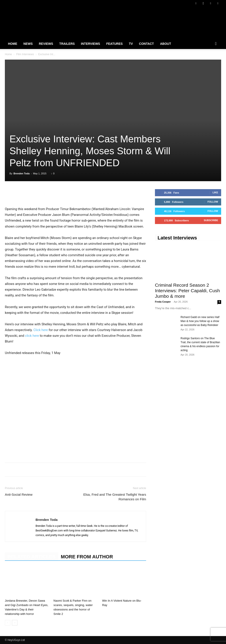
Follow (213, 202)
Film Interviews (25, 54)
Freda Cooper (163, 302)
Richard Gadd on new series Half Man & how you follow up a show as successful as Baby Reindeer (200, 321)
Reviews (46, 44)
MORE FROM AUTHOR (87, 557)
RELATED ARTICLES (32, 557)
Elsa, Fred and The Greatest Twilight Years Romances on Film (115, 497)
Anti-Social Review (19, 494)
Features (114, 44)
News (28, 44)
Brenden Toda (22, 173)
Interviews (91, 44)
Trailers (67, 44)
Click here (41, 330)
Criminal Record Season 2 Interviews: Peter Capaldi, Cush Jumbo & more (187, 291)
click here (32, 336)
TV (131, 44)
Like (215, 192)
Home (13, 44)
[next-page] (15, 623)
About (166, 44)
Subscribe (211, 220)
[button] (216, 44)
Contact (146, 44)
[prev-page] (8, 623)
